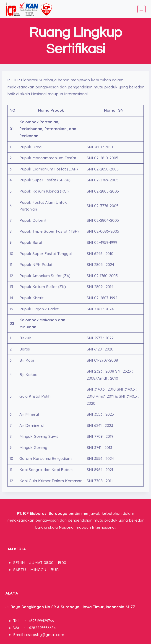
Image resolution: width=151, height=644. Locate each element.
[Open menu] (141, 9)
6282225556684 (42, 628)
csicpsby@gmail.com (45, 635)
